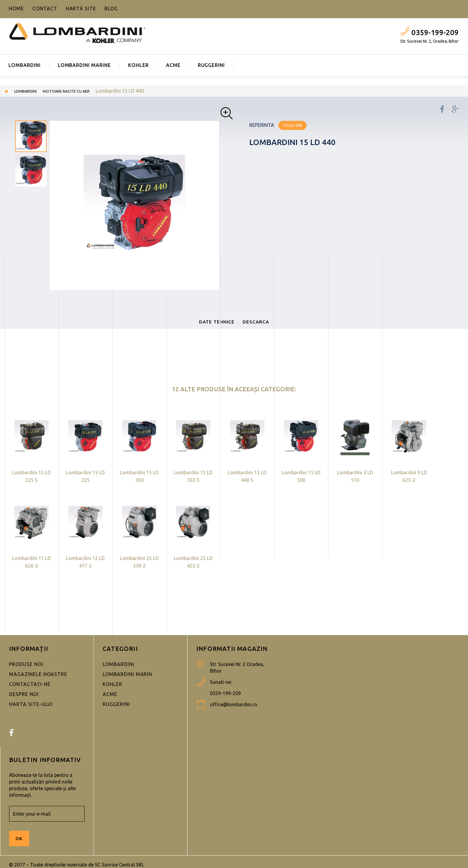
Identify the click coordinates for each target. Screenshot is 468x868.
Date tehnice (208, 325)
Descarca (266, 325)
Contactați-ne (30, 692)
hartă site (81, 8)
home (16, 8)
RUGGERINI (211, 65)
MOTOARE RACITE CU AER (80, 91)
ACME (173, 65)
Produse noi (26, 672)
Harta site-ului (31, 712)
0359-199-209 (435, 33)
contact (45, 8)
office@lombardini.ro (234, 712)
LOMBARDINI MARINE (84, 65)
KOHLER (138, 65)
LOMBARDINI (25, 65)
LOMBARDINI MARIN (127, 682)
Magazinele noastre (38, 682)
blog (111, 8)
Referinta (262, 125)
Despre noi (24, 702)
